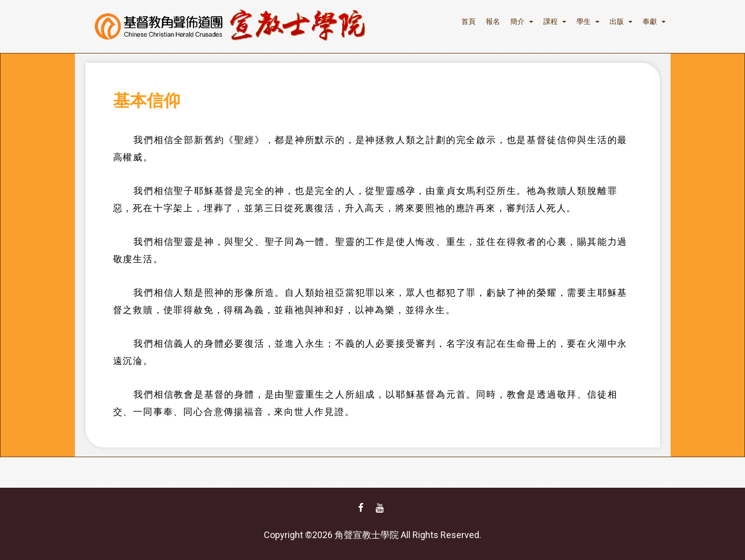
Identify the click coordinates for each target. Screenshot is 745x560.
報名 (493, 21)
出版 (621, 21)
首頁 (468, 21)
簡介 (522, 21)
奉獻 (654, 21)
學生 (588, 21)
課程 (555, 21)
